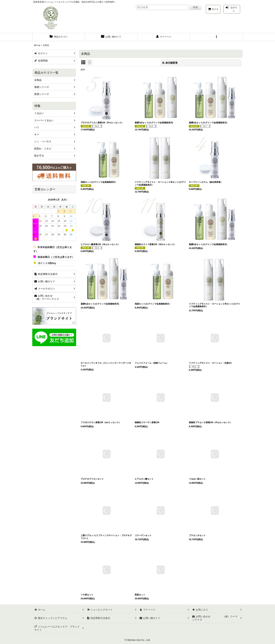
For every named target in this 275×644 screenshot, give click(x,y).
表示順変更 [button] (170, 63)
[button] (216, 37)
